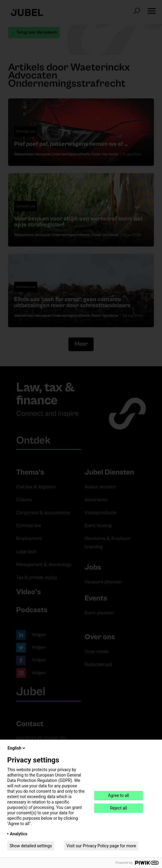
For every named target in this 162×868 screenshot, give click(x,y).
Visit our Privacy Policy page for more (101, 846)
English (17, 748)
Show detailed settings (31, 846)
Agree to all (118, 795)
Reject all (119, 808)
